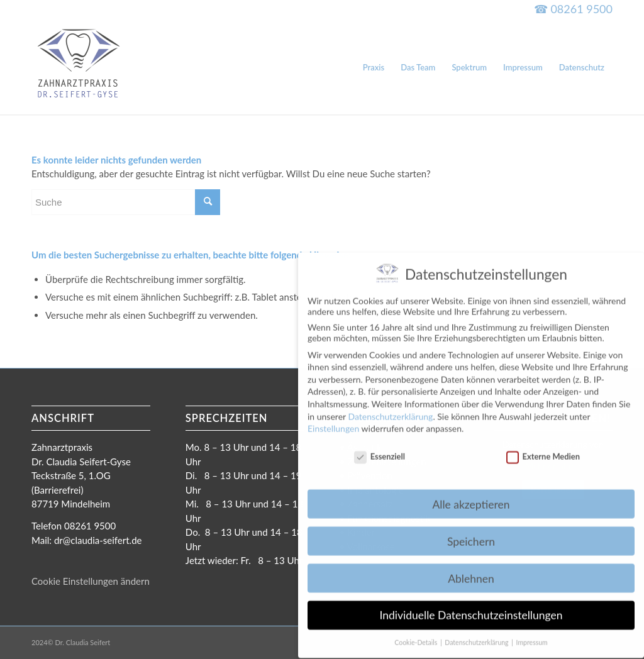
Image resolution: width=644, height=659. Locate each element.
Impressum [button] (532, 634)
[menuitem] (374, 67)
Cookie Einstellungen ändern (91, 581)
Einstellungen (333, 419)
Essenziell (380, 447)
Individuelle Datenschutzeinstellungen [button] (471, 606)
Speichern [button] (471, 532)
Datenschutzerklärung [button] (477, 634)
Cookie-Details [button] (417, 634)
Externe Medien (543, 447)
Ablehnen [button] (471, 569)
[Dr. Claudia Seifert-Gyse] (79, 67)
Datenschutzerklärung (390, 407)
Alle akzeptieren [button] (471, 495)
